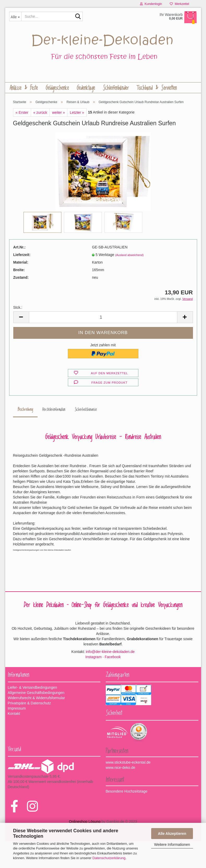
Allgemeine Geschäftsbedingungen (36, 693)
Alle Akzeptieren (172, 834)
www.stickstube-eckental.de (128, 763)
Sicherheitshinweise (86, 410)
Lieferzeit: (22, 255)
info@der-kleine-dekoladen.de (110, 652)
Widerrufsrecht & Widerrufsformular (36, 699)
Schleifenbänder (116, 88)
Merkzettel (179, 4)
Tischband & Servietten (157, 88)
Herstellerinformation (54, 410)
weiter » (58, 113)
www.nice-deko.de (121, 768)
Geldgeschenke (57, 88)
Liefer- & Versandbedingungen (33, 688)
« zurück (40, 113)
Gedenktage (86, 88)
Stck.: (18, 308)
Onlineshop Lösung (85, 822)
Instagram (93, 657)
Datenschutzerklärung (109, 858)
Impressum (17, 709)
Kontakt (14, 714)
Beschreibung (25, 410)
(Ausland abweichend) (129, 255)
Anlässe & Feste (24, 88)
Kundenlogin (151, 4)
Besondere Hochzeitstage (127, 792)
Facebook (113, 657)
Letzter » (77, 113)
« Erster (22, 113)
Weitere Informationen (172, 845)
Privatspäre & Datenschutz (30, 704)
